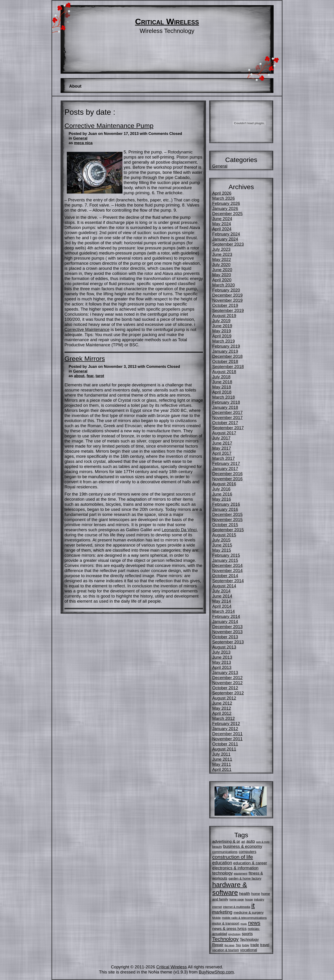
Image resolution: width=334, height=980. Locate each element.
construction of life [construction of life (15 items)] (233, 857)
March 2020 (223, 285)
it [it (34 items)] (253, 905)
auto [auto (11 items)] (251, 841)
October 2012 (225, 688)
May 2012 (222, 708)
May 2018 (222, 387)
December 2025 (227, 214)
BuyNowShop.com (216, 972)
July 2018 (221, 377)
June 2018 (222, 382)
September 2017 (228, 428)
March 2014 (223, 611)
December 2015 (227, 514)
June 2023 (222, 254)
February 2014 (226, 616)
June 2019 (222, 326)
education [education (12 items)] (222, 863)
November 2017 (227, 418)
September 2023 (228, 244)
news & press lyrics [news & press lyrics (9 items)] (229, 929)
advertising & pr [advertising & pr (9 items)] (226, 841)
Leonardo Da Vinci (179, 530)
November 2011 (227, 739)
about (79, 376)
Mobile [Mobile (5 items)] (217, 918)
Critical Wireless (167, 22)
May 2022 (222, 259)
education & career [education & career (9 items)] (250, 863)
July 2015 (221, 540)
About (75, 86)
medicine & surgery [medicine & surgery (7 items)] (249, 912)
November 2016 (227, 479)
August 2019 (224, 316)
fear (90, 376)
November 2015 (227, 520)
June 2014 (222, 596)
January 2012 (225, 729)
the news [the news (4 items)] (230, 945)
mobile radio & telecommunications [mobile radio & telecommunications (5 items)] (244, 918)
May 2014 (222, 601)
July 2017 (221, 438)
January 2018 (225, 407)
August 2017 (224, 433)
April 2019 (222, 336)
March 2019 (223, 341)
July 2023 (221, 249)
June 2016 (222, 494)
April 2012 (222, 713)
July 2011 (221, 754)
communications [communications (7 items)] (225, 852)
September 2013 (228, 642)
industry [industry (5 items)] (259, 900)
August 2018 (224, 372)
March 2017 (223, 458)
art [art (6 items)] (243, 842)
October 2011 (225, 744)
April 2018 (222, 392)
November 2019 (227, 300)
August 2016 (224, 484)
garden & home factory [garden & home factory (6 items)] (245, 878)
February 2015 (226, 555)
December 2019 (227, 295)
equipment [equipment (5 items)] (241, 874)
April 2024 (222, 229)
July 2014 (221, 591)
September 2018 (228, 367)
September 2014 (228, 581)
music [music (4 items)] (244, 924)
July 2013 (221, 652)
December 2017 (227, 412)
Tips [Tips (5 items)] (238, 945)
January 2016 (225, 509)
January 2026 (225, 208)
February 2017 (226, 463)
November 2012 (227, 683)
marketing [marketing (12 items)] (222, 912)
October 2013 (225, 637)
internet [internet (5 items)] (217, 907)
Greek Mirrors (85, 359)
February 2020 (226, 290)
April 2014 (222, 606)
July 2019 (221, 321)
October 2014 (225, 576)
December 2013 (227, 627)
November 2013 (227, 632)
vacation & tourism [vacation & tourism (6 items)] (226, 950)
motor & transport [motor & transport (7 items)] (226, 923)
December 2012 (227, 678)
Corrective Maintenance (87, 329)
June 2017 (222, 443)
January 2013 (225, 673)
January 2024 (225, 239)
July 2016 (221, 489)
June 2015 (222, 545)
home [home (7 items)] (256, 894)
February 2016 (226, 504)
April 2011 (222, 769)
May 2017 (222, 448)
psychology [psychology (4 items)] (234, 934)
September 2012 (228, 693)
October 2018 (225, 361)
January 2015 (225, 560)
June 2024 (222, 219)
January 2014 (225, 622)
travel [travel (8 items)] (265, 945)
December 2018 (227, 356)
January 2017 (225, 469)
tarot (100, 376)
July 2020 (221, 265)
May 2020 (222, 275)
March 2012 (223, 718)
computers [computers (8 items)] (247, 852)
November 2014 (227, 571)
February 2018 (226, 402)
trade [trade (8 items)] (255, 945)
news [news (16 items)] (254, 923)
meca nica (83, 143)
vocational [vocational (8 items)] (249, 950)
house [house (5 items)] (249, 900)
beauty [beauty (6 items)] (217, 847)
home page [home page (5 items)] (237, 900)
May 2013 (222, 662)
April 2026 (222, 193)
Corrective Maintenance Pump (109, 126)
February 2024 (226, 234)
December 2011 (227, 734)
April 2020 (222, 280)
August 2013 (224, 647)
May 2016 (222, 499)
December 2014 (227, 565)
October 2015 (225, 525)
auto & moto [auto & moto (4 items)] (263, 842)
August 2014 (224, 586)
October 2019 (225, 305)
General (80, 138)
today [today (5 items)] (246, 945)
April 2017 (222, 453)
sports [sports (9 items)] (247, 934)
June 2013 (222, 657)
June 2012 (222, 703)
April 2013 (222, 667)
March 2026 (223, 198)
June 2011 (222, 759)
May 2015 (222, 550)
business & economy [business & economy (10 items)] (243, 846)
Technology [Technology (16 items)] (225, 939)
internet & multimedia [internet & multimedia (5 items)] (237, 907)
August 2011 (224, 749)
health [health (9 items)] (245, 894)
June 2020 (222, 270)
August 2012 (224, 698)
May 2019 (222, 331)
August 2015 (224, 535)
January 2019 (225, 351)
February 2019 (226, 346)
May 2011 (222, 764)
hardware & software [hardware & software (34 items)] (230, 889)
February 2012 (226, 724)
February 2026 (226, 203)
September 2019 (228, 310)
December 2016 (227, 474)
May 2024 (222, 224)
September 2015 (228, 530)
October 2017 (225, 423)
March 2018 (223, 397)
